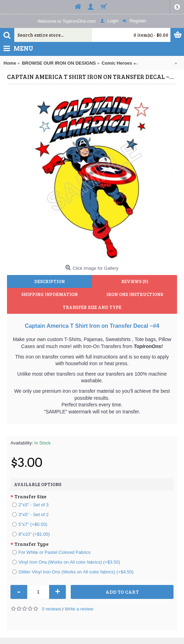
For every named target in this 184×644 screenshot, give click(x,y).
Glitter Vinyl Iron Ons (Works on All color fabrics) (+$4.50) (73, 572)
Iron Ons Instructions (135, 294)
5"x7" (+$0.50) (30, 524)
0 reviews (51, 609)
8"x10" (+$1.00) (31, 534)
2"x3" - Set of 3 (30, 505)
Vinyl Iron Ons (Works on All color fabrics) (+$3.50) (66, 562)
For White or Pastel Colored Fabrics (51, 552)
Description (49, 281)
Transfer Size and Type (92, 307)
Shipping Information (49, 294)
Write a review (79, 609)
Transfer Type (31, 544)
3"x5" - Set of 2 (30, 515)
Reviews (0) (135, 281)
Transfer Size (30, 496)
